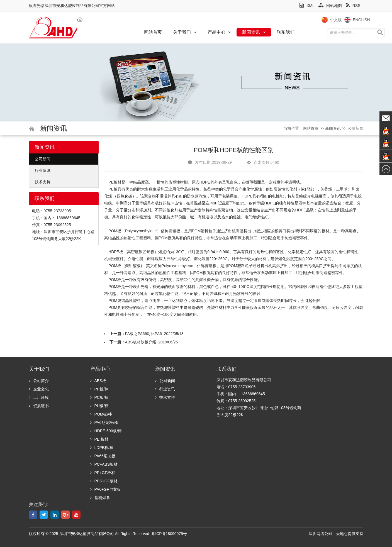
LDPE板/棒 (102, 448)
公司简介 (39, 381)
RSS (353, 6)
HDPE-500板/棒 (106, 431)
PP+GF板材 (103, 473)
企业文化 (39, 389)
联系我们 (286, 32)
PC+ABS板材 (104, 464)
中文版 (342, 20)
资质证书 (39, 406)
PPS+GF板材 (104, 481)
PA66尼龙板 (103, 456)
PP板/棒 (99, 389)
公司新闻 (356, 128)
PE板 (113, 182)
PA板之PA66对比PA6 (143, 334)
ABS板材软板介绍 (141, 342)
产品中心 (219, 32)
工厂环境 (39, 397)
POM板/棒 (101, 414)
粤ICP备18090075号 (169, 534)
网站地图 (330, 6)
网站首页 (153, 32)
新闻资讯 (254, 32)
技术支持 (43, 182)
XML (307, 6)
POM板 (115, 231)
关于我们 (185, 32)
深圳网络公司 (320, 534)
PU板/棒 (99, 406)
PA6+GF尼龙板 (106, 489)
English (368, 20)
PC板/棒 (99, 397)
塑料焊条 (100, 498)
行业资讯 (43, 170)
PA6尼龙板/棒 (104, 423)
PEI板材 (99, 439)
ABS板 (98, 381)
